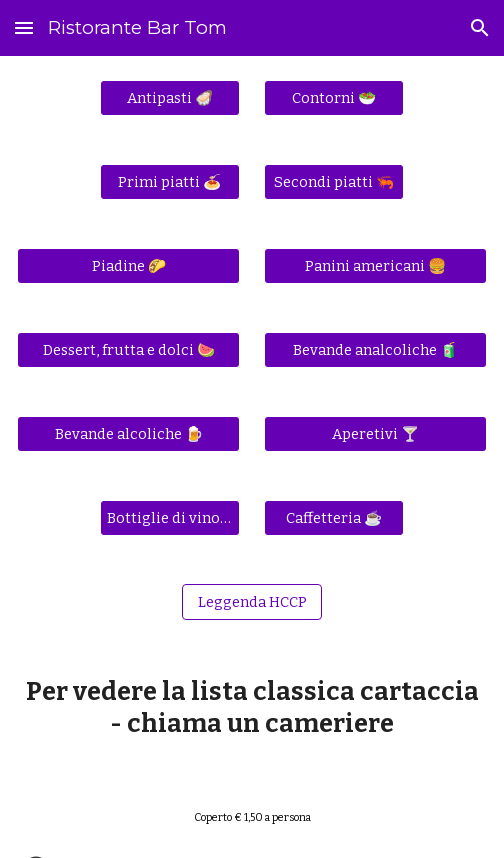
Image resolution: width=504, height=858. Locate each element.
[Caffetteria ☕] (334, 517)
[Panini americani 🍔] (375, 265)
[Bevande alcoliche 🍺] (128, 433)
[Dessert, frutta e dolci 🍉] (128, 349)
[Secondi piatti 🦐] (334, 181)
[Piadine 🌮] (128, 265)
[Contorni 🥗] (334, 97)
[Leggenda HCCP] (252, 601)
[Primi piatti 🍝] (170, 181)
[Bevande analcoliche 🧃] (375, 349)
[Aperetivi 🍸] (375, 433)
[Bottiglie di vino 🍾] (170, 517)
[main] (251, 707)
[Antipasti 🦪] (170, 97)
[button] (24, 27)
